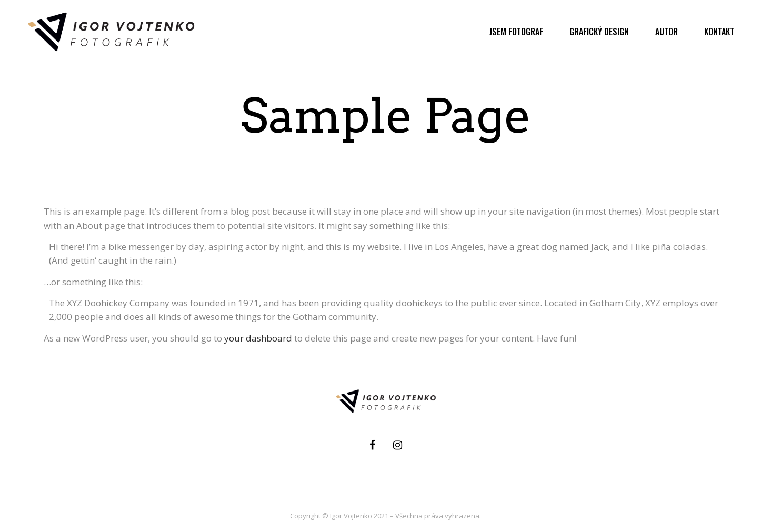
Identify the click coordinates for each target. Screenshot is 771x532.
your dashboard (258, 338)
